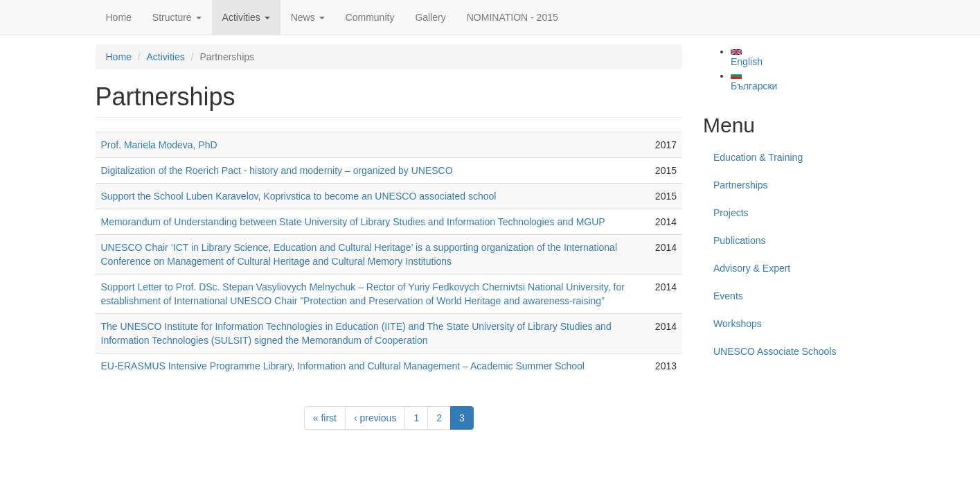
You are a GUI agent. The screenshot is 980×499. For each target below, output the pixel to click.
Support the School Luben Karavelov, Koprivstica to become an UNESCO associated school (299, 196)
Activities (246, 17)
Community (370, 17)
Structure (177, 17)
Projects (731, 213)
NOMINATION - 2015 (513, 17)
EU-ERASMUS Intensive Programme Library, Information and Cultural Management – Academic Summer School (343, 366)
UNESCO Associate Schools (775, 351)
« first (325, 418)
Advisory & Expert (752, 268)
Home (119, 17)
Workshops (738, 324)
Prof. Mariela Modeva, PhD (159, 145)
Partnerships (741, 185)
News (308, 17)
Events (728, 296)
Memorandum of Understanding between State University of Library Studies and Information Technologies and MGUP (353, 222)
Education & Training (758, 157)
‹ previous (375, 418)
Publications (740, 240)
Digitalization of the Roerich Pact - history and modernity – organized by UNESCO (277, 170)
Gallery (430, 17)
